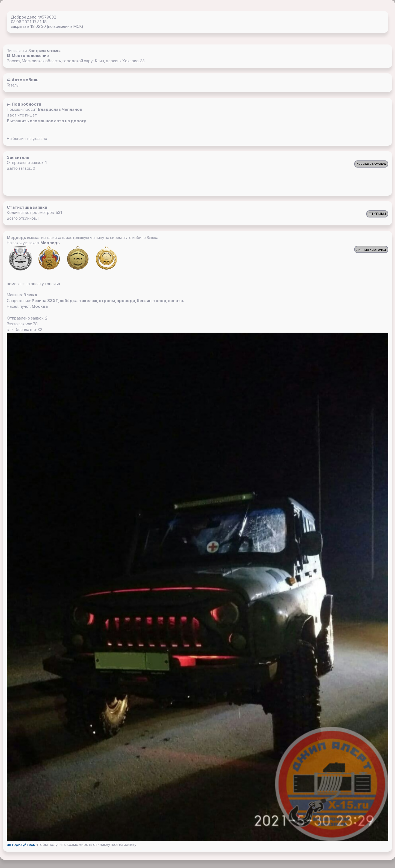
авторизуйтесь (21, 845)
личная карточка (371, 164)
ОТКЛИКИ (377, 214)
